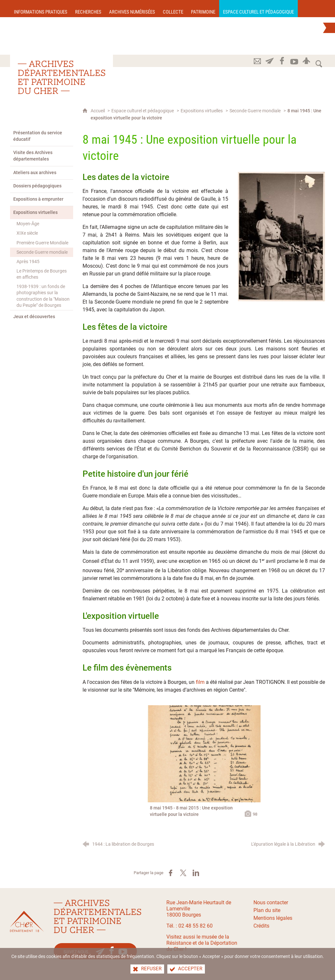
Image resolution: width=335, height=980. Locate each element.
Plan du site (267, 910)
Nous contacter (271, 902)
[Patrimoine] (203, 9)
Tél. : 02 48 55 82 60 (190, 926)
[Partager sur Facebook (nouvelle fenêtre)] (171, 873)
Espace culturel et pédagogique (143, 111)
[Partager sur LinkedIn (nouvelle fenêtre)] (196, 873)
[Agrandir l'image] (281, 236)
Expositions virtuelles (202, 111)
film (200, 682)
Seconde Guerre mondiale (255, 111)
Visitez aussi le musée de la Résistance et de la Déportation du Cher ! (202, 943)
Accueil (98, 111)
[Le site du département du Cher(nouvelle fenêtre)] (27, 921)
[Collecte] (173, 9)
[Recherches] (88, 9)
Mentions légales (273, 918)
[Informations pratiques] (41, 9)
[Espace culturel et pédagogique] (258, 9)
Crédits (261, 926)
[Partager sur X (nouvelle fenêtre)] (183, 873)
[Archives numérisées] (132, 9)
